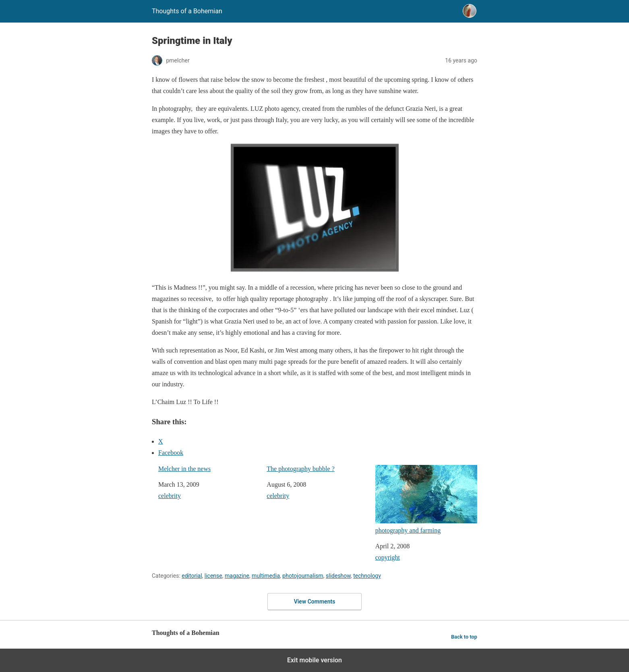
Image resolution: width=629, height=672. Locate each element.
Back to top (464, 637)
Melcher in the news (184, 469)
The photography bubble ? (300, 469)
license (213, 576)
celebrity (170, 496)
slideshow (338, 576)
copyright (388, 557)
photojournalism (303, 576)
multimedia (266, 576)
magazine (237, 576)
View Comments (315, 601)
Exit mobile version (314, 660)
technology (367, 576)
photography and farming (426, 499)
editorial (192, 576)
